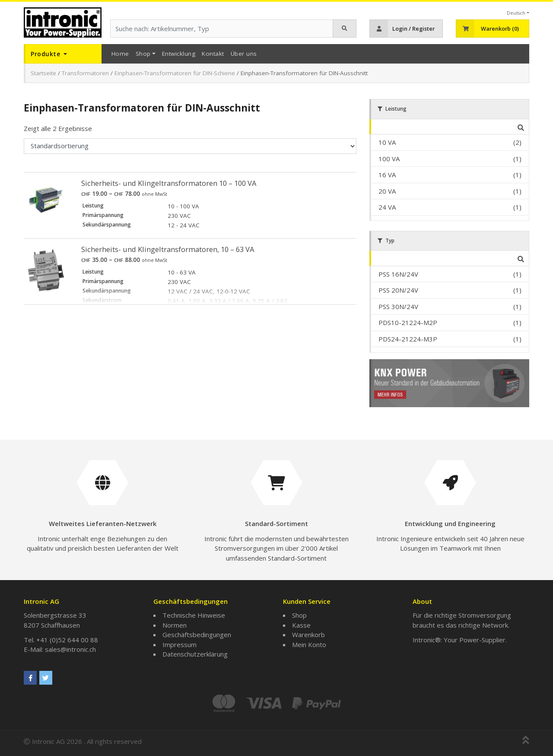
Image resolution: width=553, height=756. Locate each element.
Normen (175, 625)
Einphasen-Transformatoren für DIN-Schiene (175, 73)
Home (120, 54)
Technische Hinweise (194, 615)
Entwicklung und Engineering (450, 523)
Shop (143, 54)
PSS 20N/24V (398, 290)
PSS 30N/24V (398, 306)
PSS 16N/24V (398, 274)
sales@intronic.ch (70, 649)
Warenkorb (308, 635)
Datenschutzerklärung (195, 654)
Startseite (43, 73)
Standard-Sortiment (276, 523)
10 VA (387, 142)
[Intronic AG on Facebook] (30, 678)
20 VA (387, 191)
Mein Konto (309, 644)
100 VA (389, 159)
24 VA (387, 207)
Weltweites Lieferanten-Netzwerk (103, 523)
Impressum (180, 644)
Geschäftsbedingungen (197, 635)
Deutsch (516, 13)
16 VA (387, 175)
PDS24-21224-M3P (408, 339)
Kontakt (213, 54)
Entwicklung (179, 54)
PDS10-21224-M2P (408, 322)
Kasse (301, 625)
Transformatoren (85, 73)
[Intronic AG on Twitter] (46, 678)
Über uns (244, 54)
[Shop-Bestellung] (190, 146)
